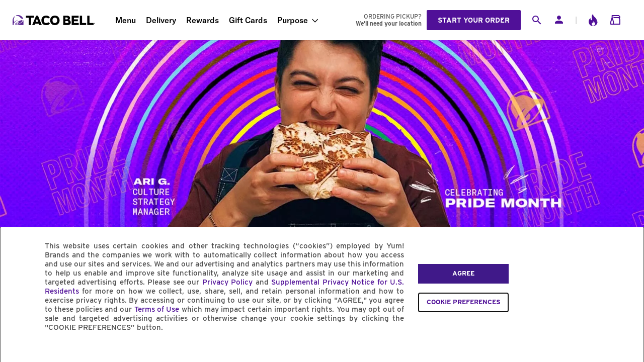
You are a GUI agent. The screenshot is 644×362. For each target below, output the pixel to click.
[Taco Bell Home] (55, 20)
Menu (126, 20)
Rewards (203, 20)
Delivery (161, 20)
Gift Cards (248, 20)
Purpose (293, 20)
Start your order (474, 20)
